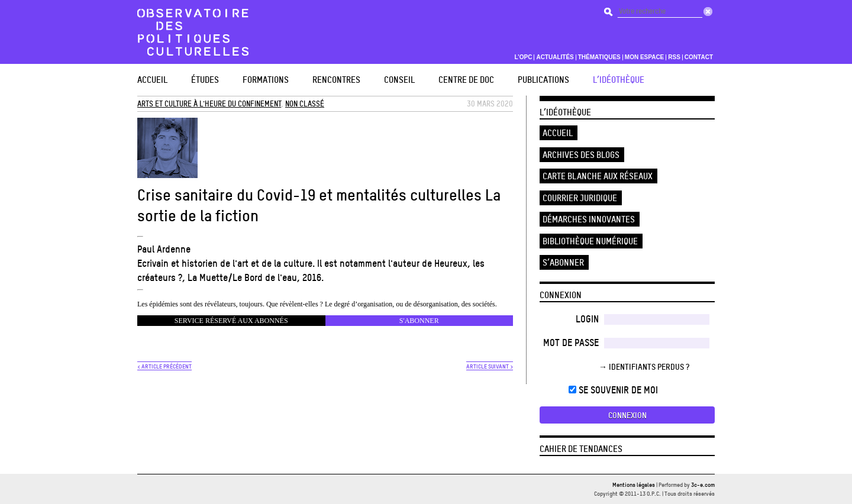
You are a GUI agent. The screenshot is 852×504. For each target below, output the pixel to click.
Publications (543, 80)
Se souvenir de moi (613, 390)
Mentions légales (634, 484)
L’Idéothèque (619, 80)
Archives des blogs (581, 155)
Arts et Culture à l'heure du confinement (209, 104)
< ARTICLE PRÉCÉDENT (164, 366)
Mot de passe (571, 343)
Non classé (305, 104)
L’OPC (523, 57)
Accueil (152, 80)
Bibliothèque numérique (590, 241)
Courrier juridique (580, 198)
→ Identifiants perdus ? (644, 366)
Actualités (555, 57)
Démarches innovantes (589, 219)
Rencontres (336, 80)
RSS (674, 57)
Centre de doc (466, 80)
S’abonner (563, 262)
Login (587, 319)
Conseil (399, 80)
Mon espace (645, 57)
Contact (699, 57)
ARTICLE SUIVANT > (490, 366)
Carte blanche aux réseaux (598, 176)
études (205, 80)
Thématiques (599, 57)
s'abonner (419, 321)
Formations (266, 80)
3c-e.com (703, 484)
